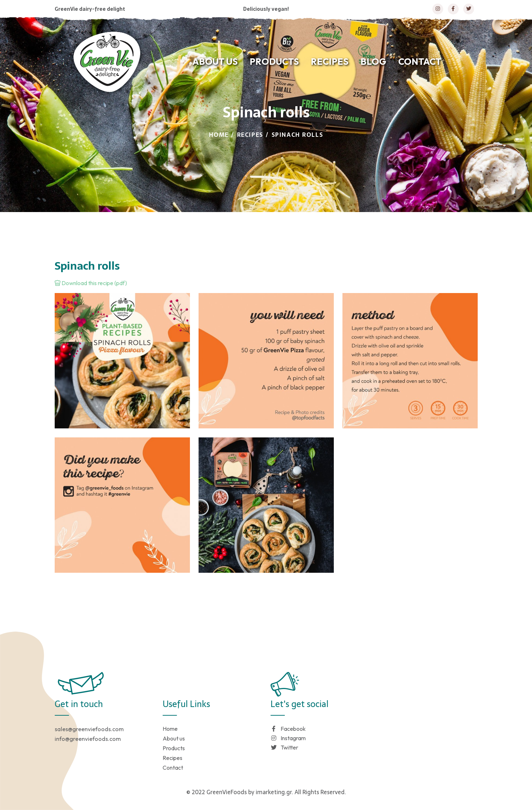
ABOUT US (215, 62)
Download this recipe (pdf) (91, 283)
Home (219, 135)
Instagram (288, 738)
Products (174, 748)
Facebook (288, 729)
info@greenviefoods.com (88, 739)
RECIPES (330, 62)
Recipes (250, 135)
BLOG (373, 62)
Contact (173, 768)
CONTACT (420, 62)
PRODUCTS (274, 62)
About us (174, 738)
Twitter (284, 747)
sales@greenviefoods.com (89, 729)
